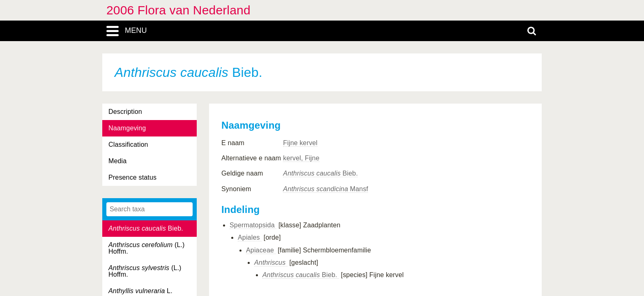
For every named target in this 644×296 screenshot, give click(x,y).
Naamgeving (127, 128)
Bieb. (146, 228)
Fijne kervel (300, 143)
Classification (128, 145)
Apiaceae (261, 250)
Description (125, 112)
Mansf (325, 189)
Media (117, 161)
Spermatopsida (253, 225)
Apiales (250, 237)
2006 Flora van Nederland (178, 10)
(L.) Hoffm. (147, 248)
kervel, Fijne (301, 158)
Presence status (132, 177)
